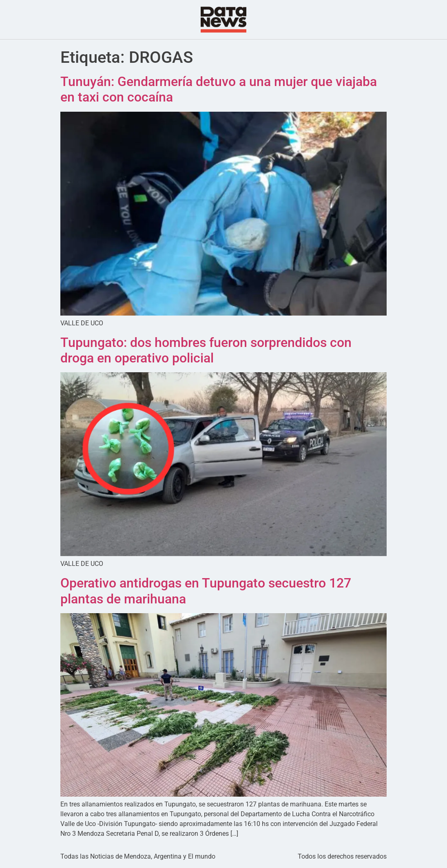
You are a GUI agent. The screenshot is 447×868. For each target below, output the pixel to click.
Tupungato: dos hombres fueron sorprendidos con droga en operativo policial (206, 350)
